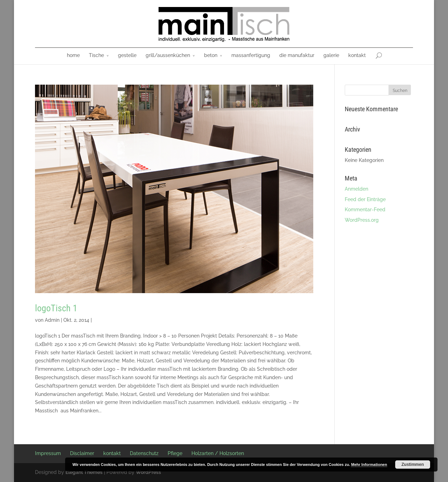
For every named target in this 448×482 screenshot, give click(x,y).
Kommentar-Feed (365, 210)
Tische (96, 55)
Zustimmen (413, 465)
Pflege (175, 453)
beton (211, 55)
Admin (52, 320)
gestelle (127, 55)
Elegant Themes (84, 472)
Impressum (48, 453)
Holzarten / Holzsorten (218, 453)
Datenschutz (144, 453)
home (73, 55)
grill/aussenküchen (168, 55)
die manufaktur (297, 55)
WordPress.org (362, 220)
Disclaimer (82, 453)
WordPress (148, 472)
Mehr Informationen (369, 465)
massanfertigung (251, 55)
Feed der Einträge (365, 199)
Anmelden (356, 189)
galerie (331, 55)
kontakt (357, 55)
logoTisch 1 (56, 308)
